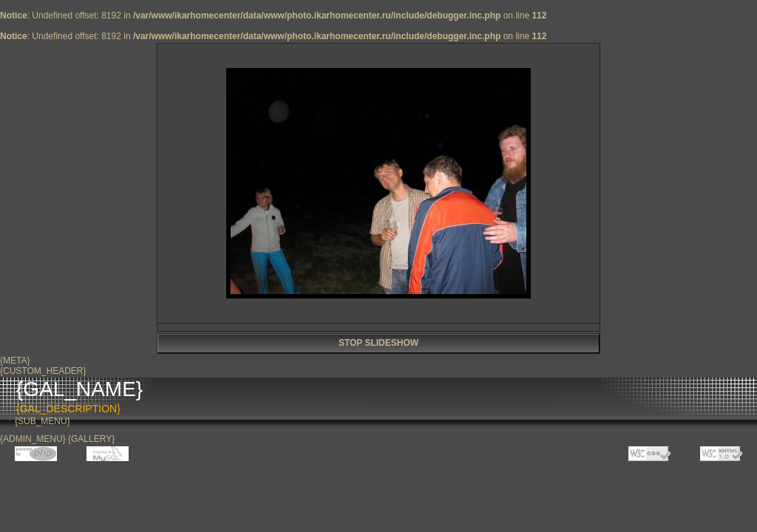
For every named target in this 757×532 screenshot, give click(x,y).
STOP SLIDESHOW (378, 343)
